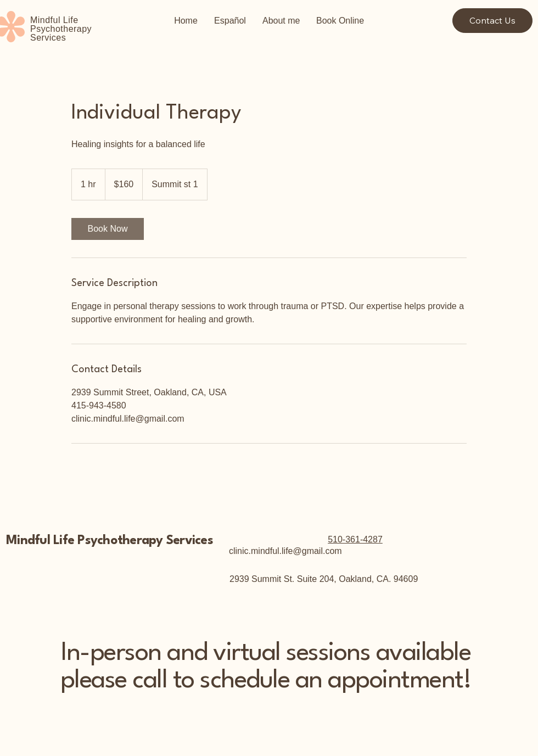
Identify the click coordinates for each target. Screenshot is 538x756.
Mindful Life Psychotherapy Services (110, 541)
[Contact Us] (492, 21)
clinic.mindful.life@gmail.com (285, 551)
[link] (108, 229)
